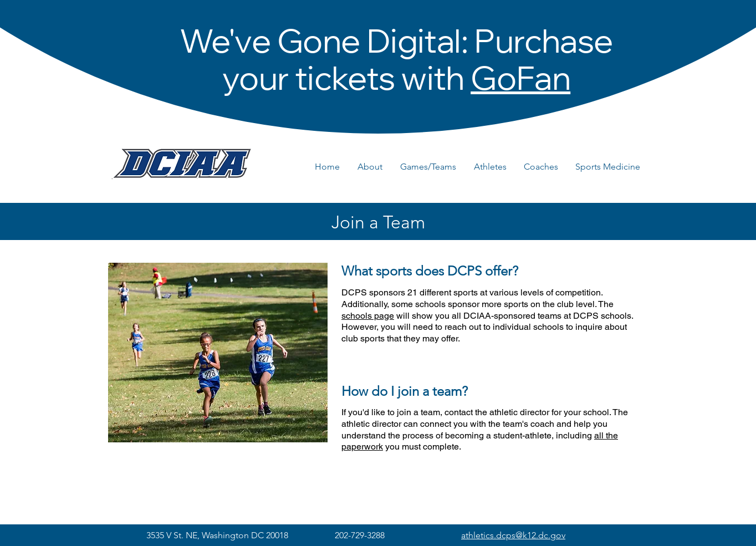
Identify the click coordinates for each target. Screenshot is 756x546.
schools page (368, 316)
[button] (373, 167)
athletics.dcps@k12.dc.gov (513, 535)
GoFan (520, 83)
